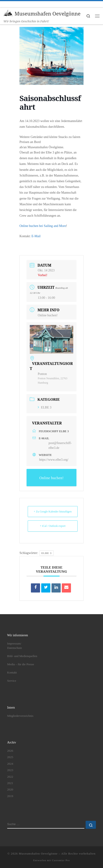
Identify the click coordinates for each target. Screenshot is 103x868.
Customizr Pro (61, 860)
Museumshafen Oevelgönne (38, 854)
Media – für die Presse (20, 664)
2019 (10, 796)
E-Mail (36, 236)
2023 (10, 770)
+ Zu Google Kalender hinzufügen (53, 512)
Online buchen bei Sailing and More (43, 226)
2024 (10, 764)
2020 (10, 790)
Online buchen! (48, 315)
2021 (10, 783)
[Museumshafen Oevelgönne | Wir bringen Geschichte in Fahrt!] (8, 13)
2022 (10, 777)
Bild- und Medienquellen (22, 656)
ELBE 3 (45, 407)
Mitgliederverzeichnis (20, 716)
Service (12, 681)
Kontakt (12, 672)
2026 (10, 751)
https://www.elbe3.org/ (54, 460)
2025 (10, 757)
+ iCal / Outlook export (53, 526)
